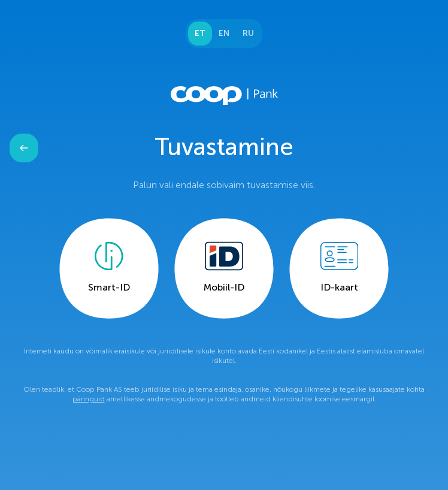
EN (224, 33)
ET (200, 33)
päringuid (89, 399)
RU (248, 33)
